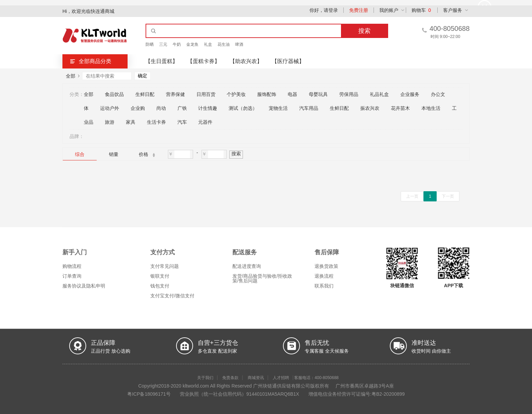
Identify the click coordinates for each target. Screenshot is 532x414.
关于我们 (205, 378)
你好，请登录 (324, 10)
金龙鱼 (192, 44)
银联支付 (160, 276)
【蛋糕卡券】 (204, 61)
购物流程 (72, 266)
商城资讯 (256, 378)
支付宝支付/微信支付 (172, 296)
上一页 (412, 196)
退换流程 (324, 276)
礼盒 (208, 44)
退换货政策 (326, 266)
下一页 (448, 196)
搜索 (236, 154)
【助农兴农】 (246, 61)
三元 (163, 44)
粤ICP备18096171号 (149, 394)
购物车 (421, 10)
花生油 (224, 44)
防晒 (150, 44)
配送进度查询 (247, 266)
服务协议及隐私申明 (84, 286)
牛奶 (177, 44)
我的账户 (389, 10)
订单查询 (72, 276)
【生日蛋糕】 (161, 61)
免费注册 (359, 10)
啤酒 (239, 44)
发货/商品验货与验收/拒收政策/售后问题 (262, 278)
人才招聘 (281, 378)
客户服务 (453, 10)
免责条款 (230, 378)
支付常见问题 (165, 266)
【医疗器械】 (288, 61)
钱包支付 (160, 286)
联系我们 (324, 286)
